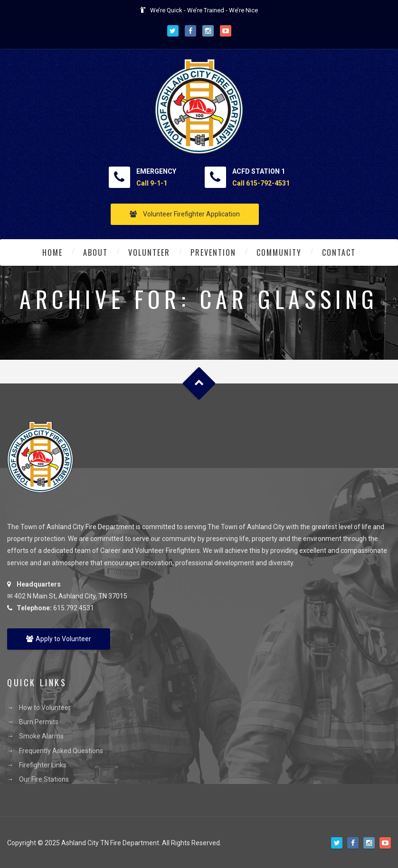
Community (279, 252)
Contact (339, 252)
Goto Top (199, 384)
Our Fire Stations (44, 779)
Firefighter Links (43, 765)
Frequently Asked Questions (61, 751)
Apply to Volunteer (59, 639)
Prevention (213, 252)
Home (52, 252)
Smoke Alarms (41, 736)
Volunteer (149, 252)
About (95, 252)
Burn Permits (39, 722)
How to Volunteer (45, 708)
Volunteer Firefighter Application (185, 214)
